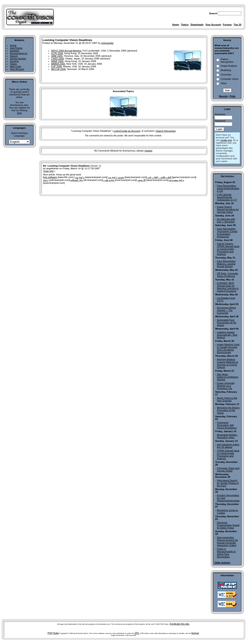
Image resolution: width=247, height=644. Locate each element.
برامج (46, 180)
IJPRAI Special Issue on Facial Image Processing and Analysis (228, 455)
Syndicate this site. (180, 624)
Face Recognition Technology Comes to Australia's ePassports (227, 233)
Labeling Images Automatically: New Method (227, 335)
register (148, 151)
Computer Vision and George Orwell (228, 469)
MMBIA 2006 (58, 64)
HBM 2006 (57, 56)
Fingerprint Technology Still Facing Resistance (227, 425)
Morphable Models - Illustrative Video (227, 436)
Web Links (16, 66)
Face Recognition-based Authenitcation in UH (228, 188)
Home (176, 25)
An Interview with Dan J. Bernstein (226, 220)
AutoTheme (16, 48)
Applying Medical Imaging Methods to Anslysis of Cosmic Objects (227, 363)
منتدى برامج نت (116, 177)
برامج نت (80, 177)
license (195, 633)
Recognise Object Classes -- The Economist (226, 310)
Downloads (197, 25)
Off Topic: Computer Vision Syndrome (227, 275)
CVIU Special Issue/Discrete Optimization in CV (227, 197)
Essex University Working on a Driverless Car (226, 386)
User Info (49, 171)
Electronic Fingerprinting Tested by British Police (228, 525)
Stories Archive (18, 59)
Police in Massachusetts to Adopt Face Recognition (226, 553)
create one (226, 140)
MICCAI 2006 (58, 69)
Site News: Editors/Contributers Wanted (227, 377)
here (19, 113)
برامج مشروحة (176, 180)
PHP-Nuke (53, 633)
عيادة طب (109, 180)
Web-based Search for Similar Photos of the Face (228, 483)
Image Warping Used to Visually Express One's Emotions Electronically (228, 348)
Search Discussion (166, 131)
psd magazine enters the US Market (228, 446)
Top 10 (237, 25)
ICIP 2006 (57, 66)
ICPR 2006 (57, 53)
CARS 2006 (58, 59)
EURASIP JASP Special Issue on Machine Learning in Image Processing (228, 287)
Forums (227, 25)
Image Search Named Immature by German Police (228, 209)
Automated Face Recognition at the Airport (227, 323)
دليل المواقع (77, 180)
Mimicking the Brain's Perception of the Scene (228, 410)
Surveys (14, 61)
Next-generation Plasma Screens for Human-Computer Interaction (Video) (227, 541)
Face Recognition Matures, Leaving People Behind (226, 264)
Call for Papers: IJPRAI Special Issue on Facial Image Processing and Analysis (228, 249)
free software (50, 177)
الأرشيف (142, 180)
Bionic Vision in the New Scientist (227, 399)
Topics (185, 25)
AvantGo (15, 51)
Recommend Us (19, 53)
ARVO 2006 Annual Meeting (66, 51)
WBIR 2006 (57, 61)
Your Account (213, 25)
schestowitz (107, 43)
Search (14, 56)
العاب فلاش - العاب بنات (159, 177)
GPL (137, 633)
